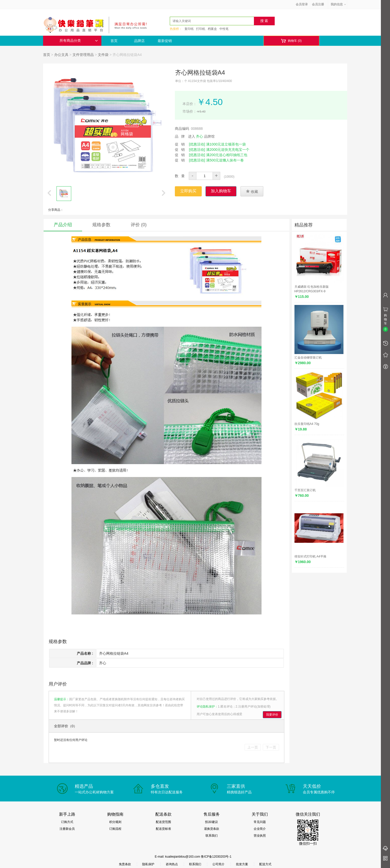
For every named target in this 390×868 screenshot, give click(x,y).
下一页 (271, 747)
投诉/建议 (211, 822)
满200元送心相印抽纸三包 (227, 155)
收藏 (252, 191)
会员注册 (318, 4)
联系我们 (212, 836)
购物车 (291, 41)
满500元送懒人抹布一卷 (225, 160)
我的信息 (339, 4)
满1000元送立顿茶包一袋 (226, 144)
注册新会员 (67, 829)
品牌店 (139, 41)
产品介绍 (63, 225)
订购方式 (67, 822)
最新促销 (165, 41)
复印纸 (189, 29)
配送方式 (265, 864)
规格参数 (101, 225)
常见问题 (260, 822)
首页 (114, 41)
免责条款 (125, 864)
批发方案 (242, 864)
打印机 (201, 29)
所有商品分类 (79, 41)
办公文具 (61, 55)
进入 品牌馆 (201, 136)
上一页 (253, 747)
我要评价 (272, 715)
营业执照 (260, 836)
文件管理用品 (83, 55)
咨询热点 (172, 864)
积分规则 (115, 822)
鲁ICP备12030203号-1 (216, 857)
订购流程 (115, 829)
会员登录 (302, 4)
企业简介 (260, 829)
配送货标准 (163, 829)
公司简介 (218, 864)
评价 (139, 225)
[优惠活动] (197, 144)
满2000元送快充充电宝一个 (228, 150)
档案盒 (212, 29)
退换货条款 (212, 829)
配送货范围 (163, 822)
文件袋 (103, 55)
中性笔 (224, 29)
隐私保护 (148, 864)
